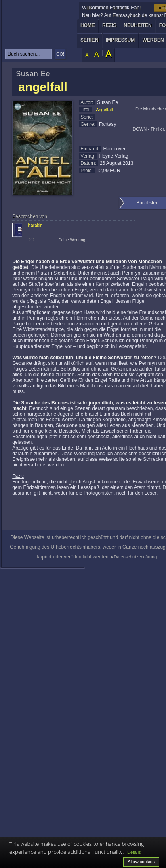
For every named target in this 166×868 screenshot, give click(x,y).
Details (134, 852)
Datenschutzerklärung (135, 557)
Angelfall (104, 110)
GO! (60, 54)
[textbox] (28, 54)
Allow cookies (141, 862)
